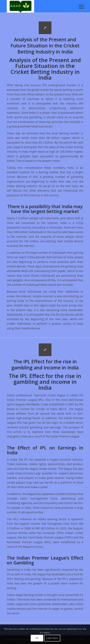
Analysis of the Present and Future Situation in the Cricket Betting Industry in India (45, 46)
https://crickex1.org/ (28, 473)
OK (37, 638)
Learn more (52, 638)
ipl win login (50, 423)
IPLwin (35, 276)
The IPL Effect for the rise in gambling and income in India (45, 365)
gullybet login (29, 156)
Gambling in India (19, 570)
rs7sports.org (58, 108)
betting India (15, 301)
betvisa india (27, 533)
